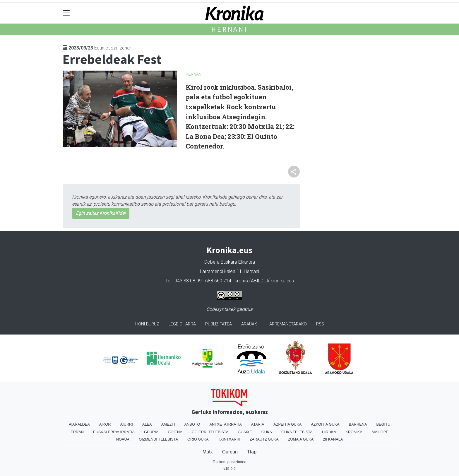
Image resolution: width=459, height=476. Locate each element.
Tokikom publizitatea (229, 462)
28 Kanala (333, 439)
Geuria (151, 432)
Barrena (358, 424)
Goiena (175, 432)
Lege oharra (182, 324)
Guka (267, 432)
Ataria (258, 424)
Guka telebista (297, 432)
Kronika (354, 432)
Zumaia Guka (301, 439)
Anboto (192, 424)
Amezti (168, 424)
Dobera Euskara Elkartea (230, 262)
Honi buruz (147, 324)
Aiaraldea (79, 424)
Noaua (123, 439)
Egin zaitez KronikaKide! (101, 213)
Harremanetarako (287, 324)
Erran (77, 432)
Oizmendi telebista (158, 439)
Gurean (230, 452)
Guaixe (245, 432)
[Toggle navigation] (66, 13)
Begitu (383, 424)
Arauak (249, 324)
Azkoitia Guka (325, 424)
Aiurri (127, 424)
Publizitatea (219, 324)
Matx (208, 452)
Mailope (380, 432)
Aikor (105, 424)
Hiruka (329, 432)
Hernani (229, 29)
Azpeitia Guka (287, 424)
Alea (147, 424)
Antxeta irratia (225, 424)
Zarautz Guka (264, 439)
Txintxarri (229, 439)
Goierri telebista (210, 432)
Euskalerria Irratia (114, 432)
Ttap (252, 452)
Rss (320, 324)
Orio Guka (198, 439)
